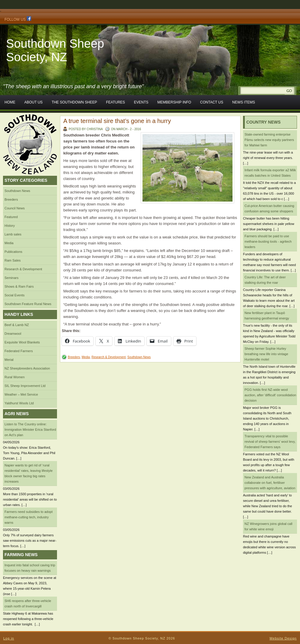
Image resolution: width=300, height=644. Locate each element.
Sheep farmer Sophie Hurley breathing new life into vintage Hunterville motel (266, 354)
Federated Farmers (19, 351)
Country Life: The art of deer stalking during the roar (265, 280)
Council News (15, 208)
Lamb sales (13, 234)
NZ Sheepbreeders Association (27, 368)
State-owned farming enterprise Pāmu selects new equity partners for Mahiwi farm (269, 140)
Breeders (11, 199)
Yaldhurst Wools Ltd (19, 403)
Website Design (283, 638)
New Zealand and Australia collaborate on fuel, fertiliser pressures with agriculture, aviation (270, 483)
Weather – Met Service (21, 394)
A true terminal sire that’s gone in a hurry (117, 121)
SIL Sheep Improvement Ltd (25, 386)
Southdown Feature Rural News (28, 304)
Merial (9, 360)
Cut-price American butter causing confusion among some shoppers (269, 208)
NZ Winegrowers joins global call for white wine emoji (268, 526)
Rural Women (15, 377)
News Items (244, 102)
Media (9, 243)
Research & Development (23, 269)
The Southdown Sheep (74, 102)
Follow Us (18, 19)
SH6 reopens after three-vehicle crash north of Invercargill (28, 604)
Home (10, 102)
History (10, 226)
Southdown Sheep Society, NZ (55, 50)
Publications (13, 252)
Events (141, 102)
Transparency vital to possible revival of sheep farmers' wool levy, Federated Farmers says (270, 442)
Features (115, 102)
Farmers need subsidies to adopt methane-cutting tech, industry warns (28, 517)
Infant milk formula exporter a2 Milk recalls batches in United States (270, 173)
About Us (33, 102)
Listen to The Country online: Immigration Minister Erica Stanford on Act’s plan (30, 430)
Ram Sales (13, 260)
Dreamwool (13, 334)
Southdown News (17, 191)
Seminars (11, 278)
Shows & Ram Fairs (19, 286)
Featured (11, 217)
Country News (263, 122)
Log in (9, 638)
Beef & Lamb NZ (17, 325)
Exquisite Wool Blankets (22, 342)
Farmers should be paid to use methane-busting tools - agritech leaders (268, 241)
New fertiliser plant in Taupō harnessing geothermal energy (267, 316)
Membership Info (174, 102)
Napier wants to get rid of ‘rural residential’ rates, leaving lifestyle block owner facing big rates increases (28, 473)
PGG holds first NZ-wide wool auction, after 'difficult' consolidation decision (270, 395)
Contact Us (212, 102)
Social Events (15, 295)
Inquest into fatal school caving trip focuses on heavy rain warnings (30, 568)
